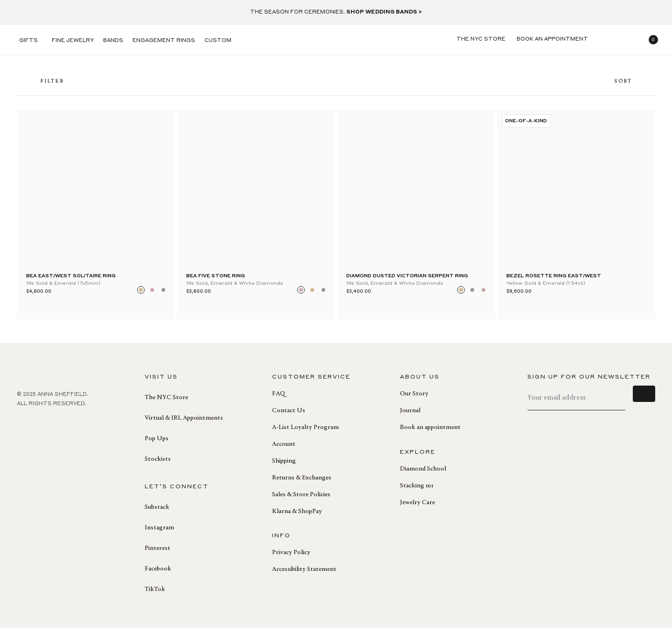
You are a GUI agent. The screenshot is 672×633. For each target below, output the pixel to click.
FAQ (279, 399)
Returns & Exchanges (302, 483)
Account (284, 450)
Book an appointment (430, 433)
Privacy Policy (291, 558)
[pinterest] (43, 429)
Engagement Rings (164, 41)
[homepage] (336, 40)
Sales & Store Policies (301, 500)
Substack (157, 513)
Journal (410, 416)
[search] (605, 40)
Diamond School (423, 474)
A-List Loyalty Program (305, 433)
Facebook (158, 574)
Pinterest (157, 554)
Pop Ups (157, 444)
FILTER (45, 84)
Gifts (28, 41)
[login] (627, 40)
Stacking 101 (416, 491)
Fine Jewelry (73, 41)
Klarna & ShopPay (297, 517)
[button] (650, 40)
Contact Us (289, 416)
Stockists (158, 464)
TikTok (155, 595)
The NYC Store (166, 403)
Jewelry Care (417, 508)
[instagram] (63, 429)
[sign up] (644, 403)
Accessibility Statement (304, 575)
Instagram (159, 533)
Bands (113, 41)
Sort (630, 84)
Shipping (284, 466)
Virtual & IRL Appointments (184, 423)
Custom (218, 41)
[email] (576, 403)
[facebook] (22, 429)
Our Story (414, 399)
